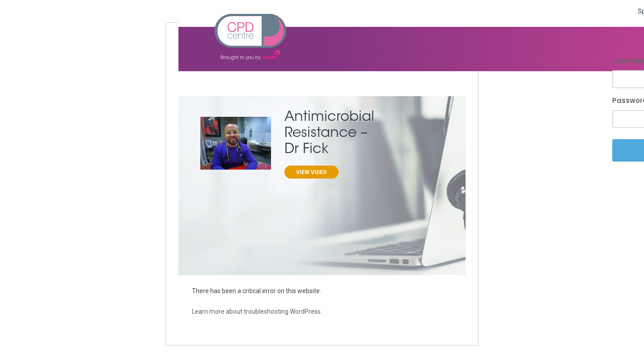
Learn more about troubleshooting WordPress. (257, 311)
